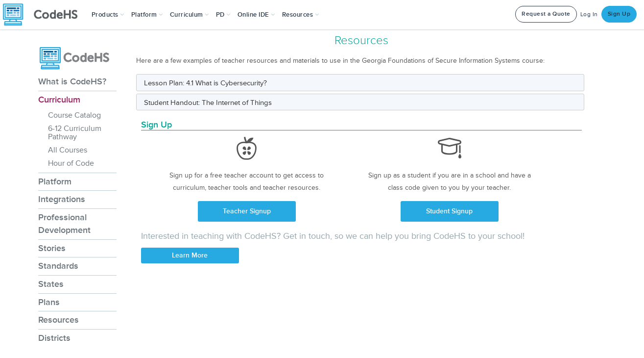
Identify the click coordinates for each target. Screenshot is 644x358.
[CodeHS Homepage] (44, 15)
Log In (589, 14)
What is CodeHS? (72, 81)
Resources (59, 320)
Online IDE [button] (256, 15)
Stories (52, 248)
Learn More (190, 255)
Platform (55, 181)
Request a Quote (546, 14)
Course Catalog (74, 115)
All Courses (68, 150)
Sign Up (619, 14)
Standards (58, 266)
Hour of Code (71, 163)
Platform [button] (147, 15)
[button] (108, 15)
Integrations (62, 199)
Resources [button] (301, 15)
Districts (54, 338)
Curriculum (59, 100)
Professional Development (64, 224)
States (51, 284)
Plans (49, 302)
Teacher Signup (247, 211)
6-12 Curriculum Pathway (75, 133)
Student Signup (449, 211)
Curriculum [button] (190, 15)
